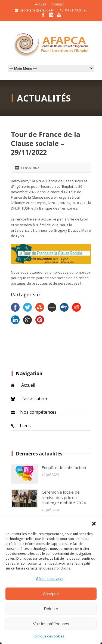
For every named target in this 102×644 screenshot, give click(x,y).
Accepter (51, 594)
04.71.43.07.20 (76, 10)
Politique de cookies (48, 636)
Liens (25, 426)
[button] (94, 523)
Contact (58, 4)
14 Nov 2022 (30, 168)
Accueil (41, 4)
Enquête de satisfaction (64, 467)
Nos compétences (38, 412)
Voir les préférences (51, 624)
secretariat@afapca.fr (37, 10)
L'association (34, 399)
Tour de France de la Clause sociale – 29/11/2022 (46, 143)
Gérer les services (50, 579)
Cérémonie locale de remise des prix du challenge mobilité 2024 (64, 497)
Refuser (51, 609)
